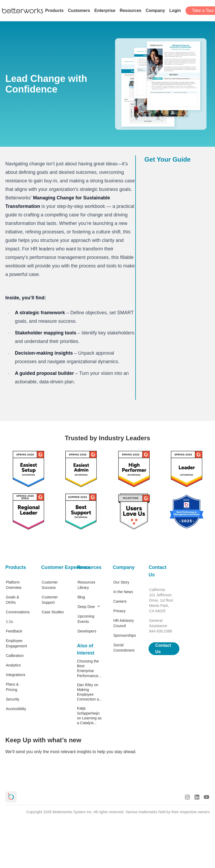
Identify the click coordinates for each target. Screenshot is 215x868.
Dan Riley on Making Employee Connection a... (90, 692)
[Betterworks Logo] (23, 11)
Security (13, 699)
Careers (120, 601)
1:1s (9, 622)
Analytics (13, 665)
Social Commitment (124, 648)
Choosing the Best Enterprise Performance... (89, 668)
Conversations (18, 612)
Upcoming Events (86, 619)
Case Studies (53, 612)
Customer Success (50, 585)
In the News (123, 592)
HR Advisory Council (124, 623)
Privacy (120, 611)
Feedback (14, 631)
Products (16, 567)
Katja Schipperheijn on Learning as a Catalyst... (89, 716)
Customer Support (50, 600)
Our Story (121, 582)
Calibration (15, 656)
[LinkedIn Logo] (197, 797)
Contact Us (157, 571)
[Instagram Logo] (187, 797)
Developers (87, 631)
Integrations (16, 675)
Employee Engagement (16, 643)
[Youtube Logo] (206, 797)
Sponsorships (125, 635)
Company (124, 567)
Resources (89, 567)
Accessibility (16, 709)
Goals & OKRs (12, 600)
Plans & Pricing (12, 687)
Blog (81, 597)
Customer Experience (54, 567)
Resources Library (87, 585)
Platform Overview (14, 585)
